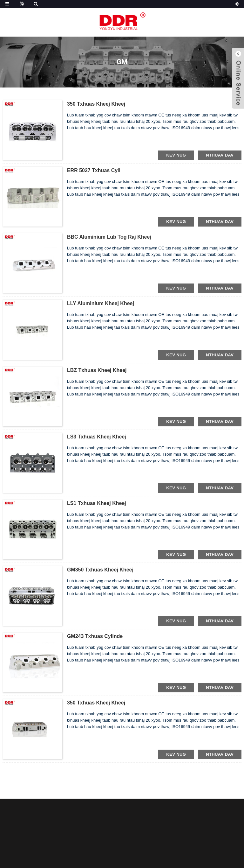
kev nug (176, 155)
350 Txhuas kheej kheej (96, 104)
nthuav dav (220, 155)
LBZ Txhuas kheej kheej (97, 370)
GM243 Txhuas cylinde (95, 636)
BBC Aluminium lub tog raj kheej (109, 237)
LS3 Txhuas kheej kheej (97, 437)
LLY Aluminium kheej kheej (101, 303)
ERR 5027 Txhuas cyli (94, 170)
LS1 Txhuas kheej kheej (97, 503)
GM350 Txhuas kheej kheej (100, 570)
